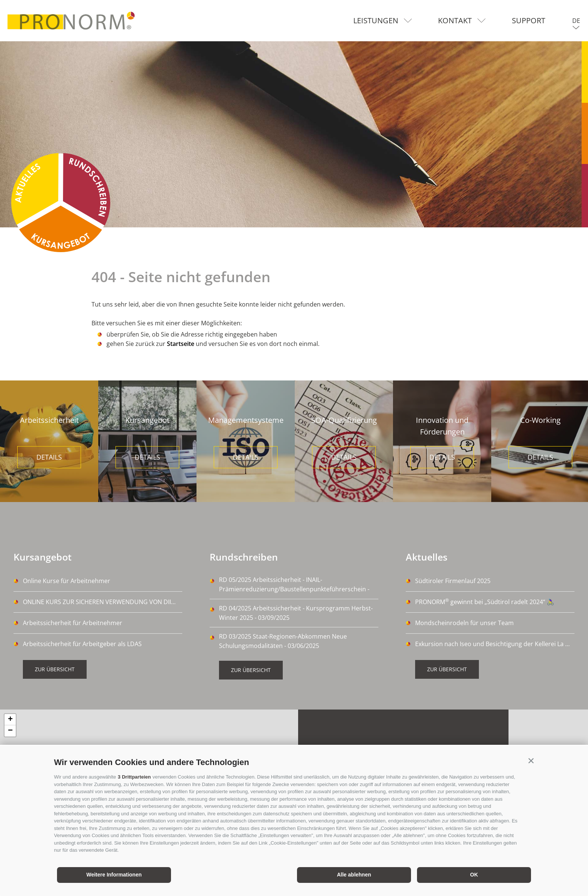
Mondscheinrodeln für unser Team (464, 623)
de (576, 21)
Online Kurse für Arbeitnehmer (67, 581)
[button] (531, 761)
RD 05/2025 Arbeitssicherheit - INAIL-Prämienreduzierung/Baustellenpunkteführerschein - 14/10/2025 (294, 585)
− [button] (10, 731)
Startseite (181, 344)
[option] (294, 134)
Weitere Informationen (114, 875)
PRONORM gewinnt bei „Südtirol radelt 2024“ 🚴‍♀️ (485, 601)
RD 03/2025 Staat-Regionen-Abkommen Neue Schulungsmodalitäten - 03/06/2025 (283, 641)
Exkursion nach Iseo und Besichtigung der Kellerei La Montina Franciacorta (495, 644)
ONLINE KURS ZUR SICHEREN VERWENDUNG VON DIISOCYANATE (103, 602)
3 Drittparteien (134, 777)
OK (474, 875)
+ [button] (10, 720)
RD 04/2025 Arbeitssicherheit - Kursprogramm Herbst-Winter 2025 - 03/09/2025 (296, 613)
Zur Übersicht (55, 669)
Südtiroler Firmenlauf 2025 (453, 581)
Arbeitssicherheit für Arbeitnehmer (73, 623)
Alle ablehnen (354, 875)
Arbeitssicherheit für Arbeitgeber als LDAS (82, 644)
